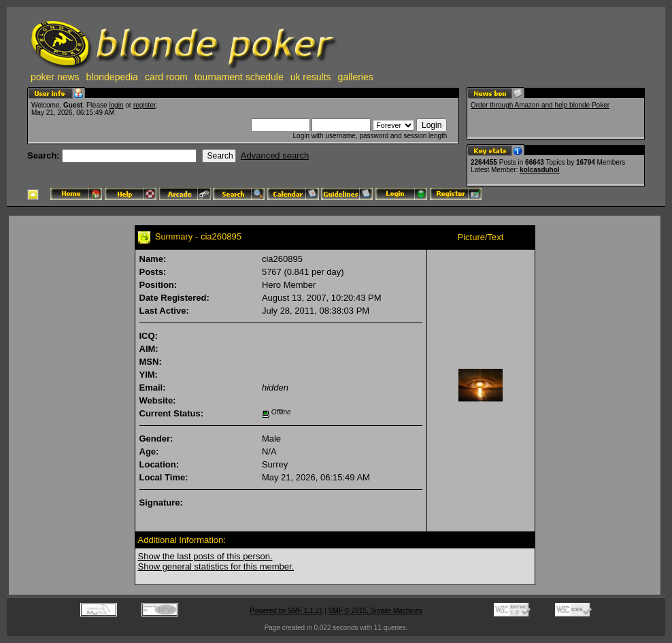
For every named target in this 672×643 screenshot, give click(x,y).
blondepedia (112, 77)
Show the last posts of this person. (205, 556)
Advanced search (275, 155)
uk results (311, 77)
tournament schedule (239, 77)
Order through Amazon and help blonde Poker (540, 105)
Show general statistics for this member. (216, 566)
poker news (55, 77)
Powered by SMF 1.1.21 (286, 611)
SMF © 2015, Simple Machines (375, 611)
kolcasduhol (539, 170)
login (116, 105)
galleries (356, 77)
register (145, 105)
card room (166, 77)
